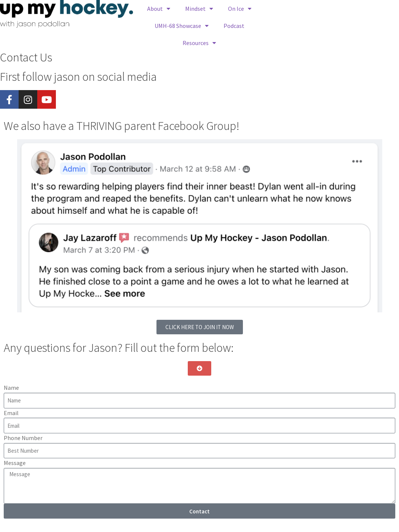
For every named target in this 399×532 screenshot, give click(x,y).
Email (11, 413)
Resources (199, 43)
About (159, 9)
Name (11, 388)
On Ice (240, 9)
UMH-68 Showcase (182, 26)
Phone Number (23, 438)
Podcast (234, 26)
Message (15, 463)
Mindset (199, 9)
